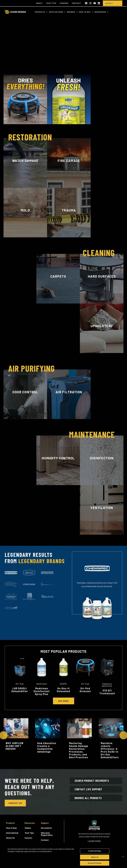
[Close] (123, 857)
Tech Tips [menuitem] (51, 3)
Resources (101, 12)
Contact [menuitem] (76, 3)
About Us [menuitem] (10, 839)
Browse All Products (91, 803)
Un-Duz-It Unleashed (63, 690)
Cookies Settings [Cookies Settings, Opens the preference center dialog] (95, 851)
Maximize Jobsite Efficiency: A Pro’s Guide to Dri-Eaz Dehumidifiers (110, 750)
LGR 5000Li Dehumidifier (20, 690)
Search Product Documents (95, 782)
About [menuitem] (39, 3)
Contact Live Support (91, 793)
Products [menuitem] (10, 824)
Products (40, 12)
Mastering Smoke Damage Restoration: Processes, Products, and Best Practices (79, 750)
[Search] (109, 3)
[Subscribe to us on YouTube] (95, 3)
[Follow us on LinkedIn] (99, 3)
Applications (56, 12)
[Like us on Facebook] (86, 3)
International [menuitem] (12, 834)
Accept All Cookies (95, 863)
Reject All (95, 857)
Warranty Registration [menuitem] (47, 835)
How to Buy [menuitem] (11, 829)
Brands (71, 12)
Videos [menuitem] (28, 829)
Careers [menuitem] (64, 3)
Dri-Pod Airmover (85, 690)
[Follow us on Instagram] (90, 3)
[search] (119, 3)
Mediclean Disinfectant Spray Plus (42, 691)
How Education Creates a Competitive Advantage (47, 747)
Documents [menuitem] (46, 829)
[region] (63, 857)
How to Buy (85, 12)
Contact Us (15, 803)
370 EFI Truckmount (107, 692)
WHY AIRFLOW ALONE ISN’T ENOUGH (15, 746)
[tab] (11, 573)
